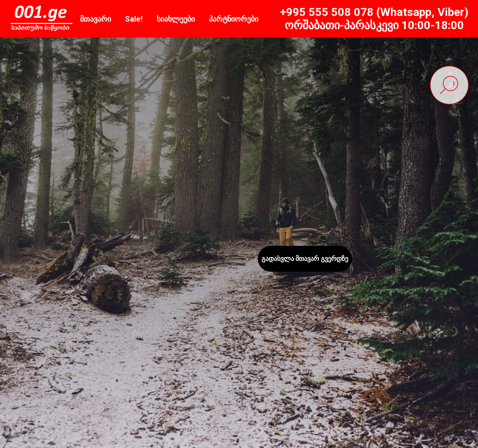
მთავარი (96, 19)
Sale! (134, 19)
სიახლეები (176, 19)
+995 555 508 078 (327, 12)
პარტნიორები (234, 19)
